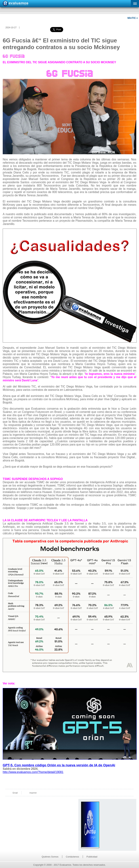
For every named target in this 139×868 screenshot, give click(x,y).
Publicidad (92, 857)
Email (15, 793)
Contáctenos (72, 857)
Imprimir (33, 793)
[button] (135, 4)
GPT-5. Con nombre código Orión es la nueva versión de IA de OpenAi (59, 765)
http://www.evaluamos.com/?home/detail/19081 (33, 772)
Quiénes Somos (50, 857)
